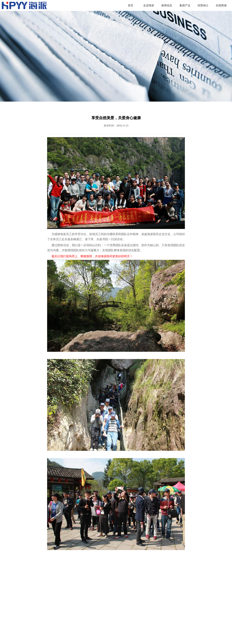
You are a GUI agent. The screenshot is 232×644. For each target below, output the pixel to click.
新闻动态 (167, 5)
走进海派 (149, 5)
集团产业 (185, 5)
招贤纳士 (203, 5)
